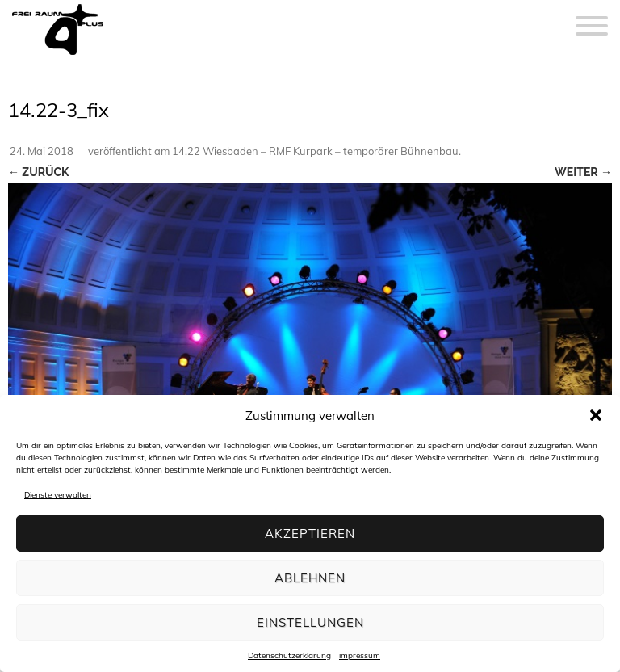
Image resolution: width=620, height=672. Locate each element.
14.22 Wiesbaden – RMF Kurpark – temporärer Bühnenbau (315, 151)
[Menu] (592, 16)
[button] (596, 415)
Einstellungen (310, 622)
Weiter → (583, 172)
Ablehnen (310, 578)
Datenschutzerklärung (289, 655)
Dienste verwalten (58, 495)
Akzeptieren (310, 533)
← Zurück (38, 172)
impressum (360, 655)
